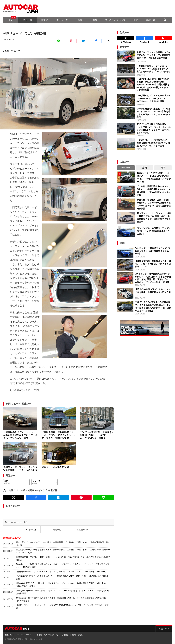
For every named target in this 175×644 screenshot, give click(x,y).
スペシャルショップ (115, 20)
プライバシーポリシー (24, 635)
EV (11, 20)
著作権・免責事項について (47, 635)
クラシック (62, 20)
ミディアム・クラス (26, 353)
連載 (136, 20)
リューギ (16, 51)
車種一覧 (151, 20)
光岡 (6, 51)
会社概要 (65, 635)
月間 (163, 168)
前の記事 (33, 530)
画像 (80, 20)
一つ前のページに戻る (18, 522)
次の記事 (81, 530)
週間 (144, 168)
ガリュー (34, 173)
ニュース (28, 20)
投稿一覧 (57, 530)
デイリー (126, 168)
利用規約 (8, 635)
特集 (95, 20)
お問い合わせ (77, 635)
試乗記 (44, 20)
